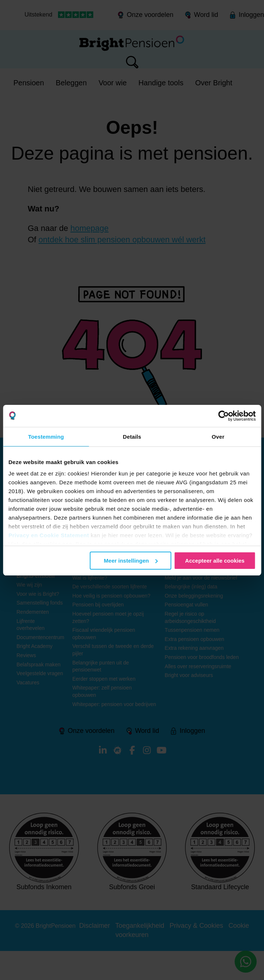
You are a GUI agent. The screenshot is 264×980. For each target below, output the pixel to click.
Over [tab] (218, 437)
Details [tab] (132, 437)
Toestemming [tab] (46, 437)
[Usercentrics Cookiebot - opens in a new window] (223, 416)
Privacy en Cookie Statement (49, 535)
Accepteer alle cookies (215, 561)
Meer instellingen (131, 561)
